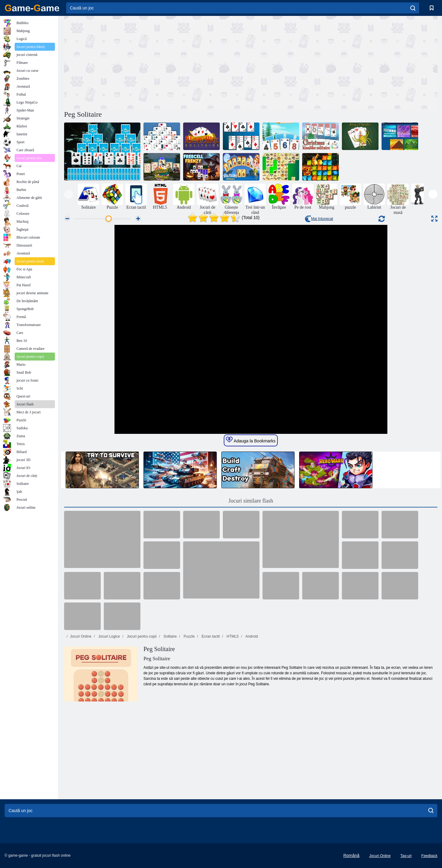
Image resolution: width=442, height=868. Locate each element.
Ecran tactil (210, 636)
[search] (413, 8)
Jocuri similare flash (251, 501)
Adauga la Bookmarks (251, 440)
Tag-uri (406, 856)
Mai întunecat (319, 219)
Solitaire (170, 636)
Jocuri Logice (109, 636)
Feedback (429, 856)
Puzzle (188, 636)
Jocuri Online (81, 636)
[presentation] (69, 194)
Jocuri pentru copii (141, 636)
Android (251, 636)
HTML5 (232, 636)
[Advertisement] (158, 62)
